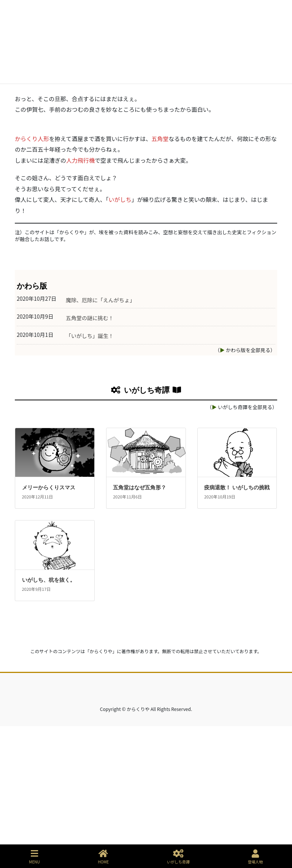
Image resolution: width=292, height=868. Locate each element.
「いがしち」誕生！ (90, 478)
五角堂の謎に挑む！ (90, 460)
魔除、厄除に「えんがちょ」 (100, 442)
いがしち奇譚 (178, 857)
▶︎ (222, 492)
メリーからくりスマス (49, 629)
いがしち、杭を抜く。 (49, 722)
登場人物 (255, 857)
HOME (104, 857)
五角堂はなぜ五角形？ (140, 629)
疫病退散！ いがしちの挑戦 (237, 629)
